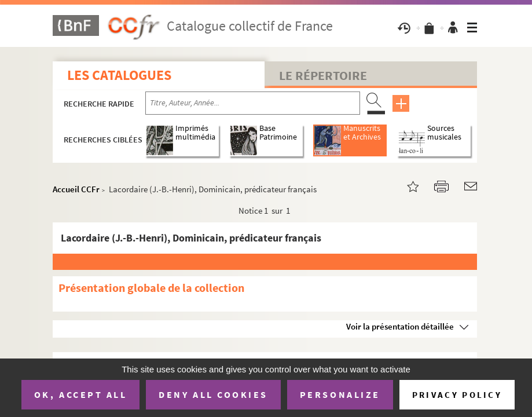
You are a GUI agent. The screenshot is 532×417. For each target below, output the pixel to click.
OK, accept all (80, 394)
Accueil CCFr (76, 189)
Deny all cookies (213, 394)
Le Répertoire (323, 75)
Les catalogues (119, 75)
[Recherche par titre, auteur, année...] (253, 103)
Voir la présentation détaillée (400, 326)
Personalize (340, 394)
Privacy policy (457, 395)
